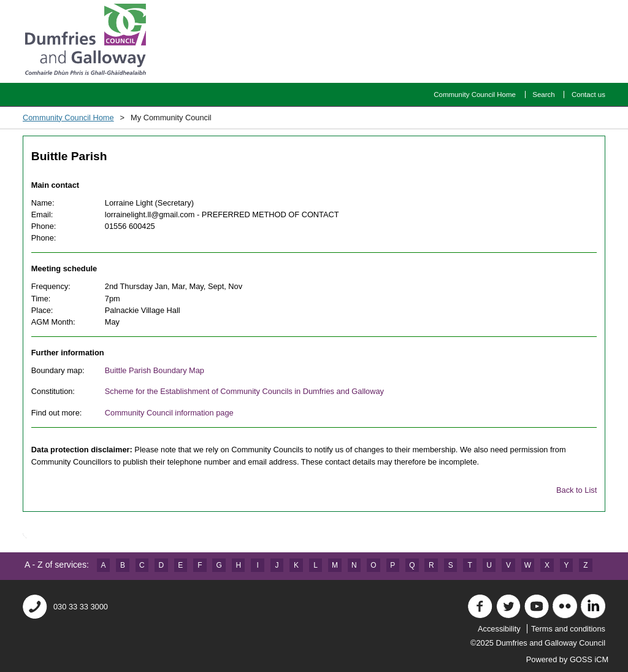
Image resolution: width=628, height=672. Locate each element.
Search (544, 95)
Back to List (576, 490)
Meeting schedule (64, 268)
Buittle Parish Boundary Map (155, 370)
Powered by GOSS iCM (573, 659)
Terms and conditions (568, 629)
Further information (68, 353)
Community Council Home (475, 95)
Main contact (55, 185)
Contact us (588, 95)
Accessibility (499, 629)
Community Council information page (169, 413)
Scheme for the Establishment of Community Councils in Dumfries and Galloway (244, 391)
